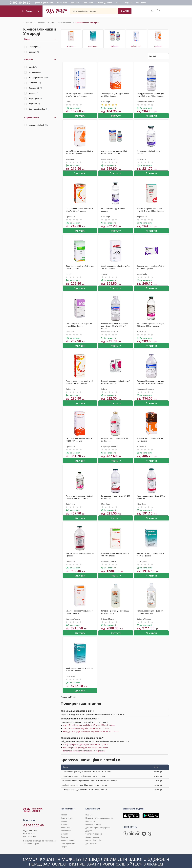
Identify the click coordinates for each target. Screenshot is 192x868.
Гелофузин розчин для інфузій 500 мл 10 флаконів (84, 745)
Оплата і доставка (118, 3)
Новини (64, 815)
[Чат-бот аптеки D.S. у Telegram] (144, 829)
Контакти (64, 828)
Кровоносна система (45, 23)
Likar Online (154, 3)
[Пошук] (125, 12)
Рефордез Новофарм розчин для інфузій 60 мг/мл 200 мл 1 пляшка (91, 726)
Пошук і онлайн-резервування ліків (100, 812)
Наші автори (66, 825)
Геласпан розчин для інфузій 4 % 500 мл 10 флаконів (86, 742)
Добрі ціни (141, 3)
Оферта (64, 841)
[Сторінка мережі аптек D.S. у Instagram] (131, 829)
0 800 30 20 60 (33, 3)
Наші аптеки (101, 3)
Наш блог (89, 809)
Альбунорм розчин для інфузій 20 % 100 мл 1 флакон (86, 739)
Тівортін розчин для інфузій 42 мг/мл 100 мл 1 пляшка (86, 723)
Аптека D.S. (28, 23)
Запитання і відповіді (94, 828)
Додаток (89, 825)
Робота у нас (75, 3)
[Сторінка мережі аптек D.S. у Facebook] (125, 829)
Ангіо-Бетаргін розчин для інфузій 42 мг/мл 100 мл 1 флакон (89, 719)
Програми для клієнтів (57, 3)
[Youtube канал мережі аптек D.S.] (138, 829)
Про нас (64, 809)
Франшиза (88, 3)
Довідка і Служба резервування (98, 822)
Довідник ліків (91, 838)
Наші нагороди (67, 812)
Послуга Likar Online (94, 835)
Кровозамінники (65, 23)
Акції (131, 3)
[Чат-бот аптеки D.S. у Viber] (150, 829)
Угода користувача (68, 838)
